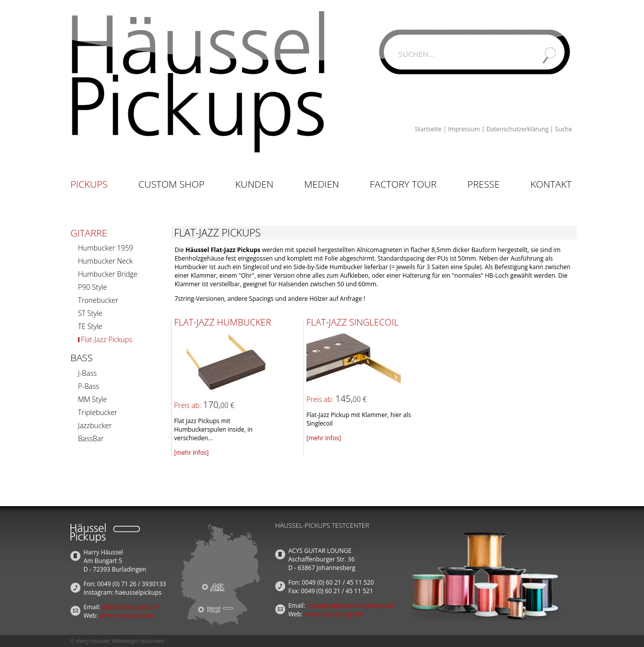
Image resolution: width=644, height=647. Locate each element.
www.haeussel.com (126, 616)
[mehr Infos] (191, 453)
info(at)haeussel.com (131, 607)
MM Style (92, 399)
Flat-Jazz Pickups (107, 339)
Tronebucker (98, 300)
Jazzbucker (95, 425)
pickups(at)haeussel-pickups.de (351, 605)
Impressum (464, 129)
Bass (82, 358)
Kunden (254, 184)
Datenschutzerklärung (518, 129)
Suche (563, 129)
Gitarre (89, 233)
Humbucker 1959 (105, 248)
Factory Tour (403, 184)
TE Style (90, 326)
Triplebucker (98, 412)
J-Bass (87, 373)
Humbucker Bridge (108, 274)
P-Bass (89, 386)
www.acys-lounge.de (334, 614)
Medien (322, 184)
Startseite (428, 129)
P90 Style (92, 287)
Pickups (89, 184)
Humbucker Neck (105, 261)
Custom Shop (171, 184)
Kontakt (551, 184)
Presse (484, 184)
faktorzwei (152, 641)
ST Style (90, 313)
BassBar (91, 438)
